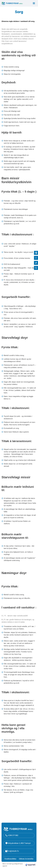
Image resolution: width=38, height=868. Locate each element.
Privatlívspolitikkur (10, 859)
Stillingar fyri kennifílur (26, 859)
